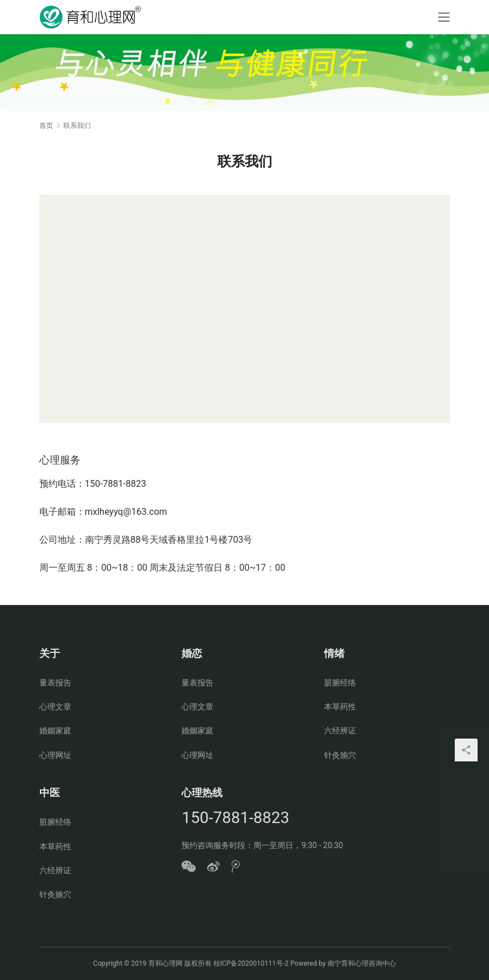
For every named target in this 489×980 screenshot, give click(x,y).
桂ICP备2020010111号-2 (251, 963)
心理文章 (55, 707)
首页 (46, 126)
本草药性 (340, 707)
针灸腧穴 (340, 755)
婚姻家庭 (55, 731)
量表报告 (55, 683)
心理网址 (55, 755)
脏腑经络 (340, 683)
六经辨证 (340, 731)
